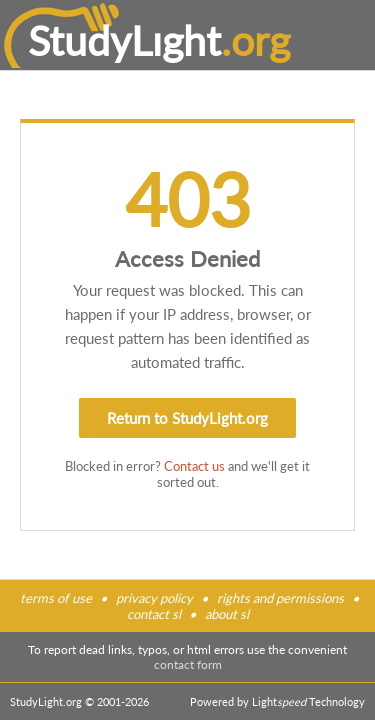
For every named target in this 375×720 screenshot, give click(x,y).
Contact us (194, 466)
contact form (188, 664)
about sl (227, 614)
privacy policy (154, 598)
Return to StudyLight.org (187, 418)
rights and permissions (280, 598)
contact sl (154, 614)
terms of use (56, 598)
